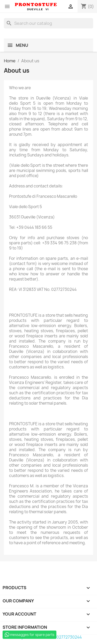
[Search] (48, 23)
